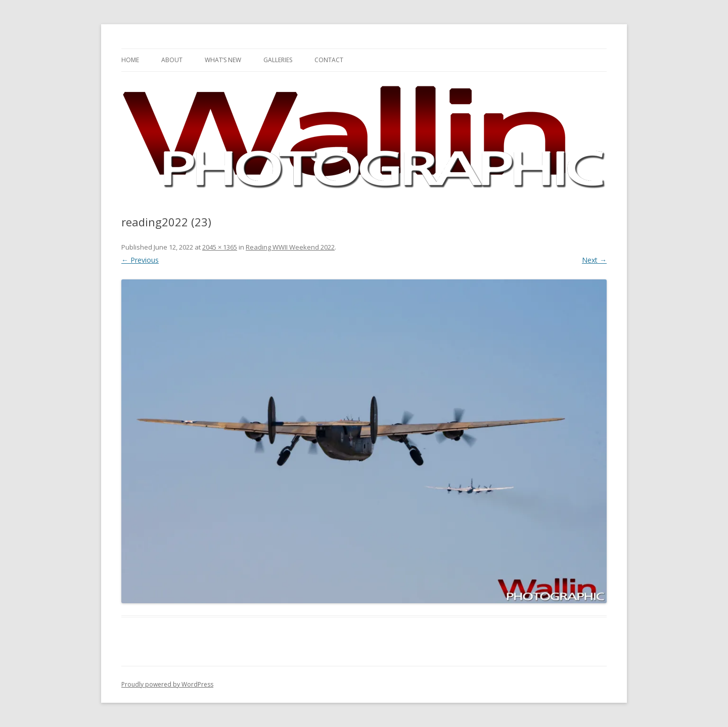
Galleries (278, 60)
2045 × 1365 (220, 247)
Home (130, 60)
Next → (594, 260)
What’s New (223, 60)
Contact (329, 60)
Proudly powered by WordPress (167, 684)
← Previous (140, 260)
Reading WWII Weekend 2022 (290, 247)
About (172, 60)
